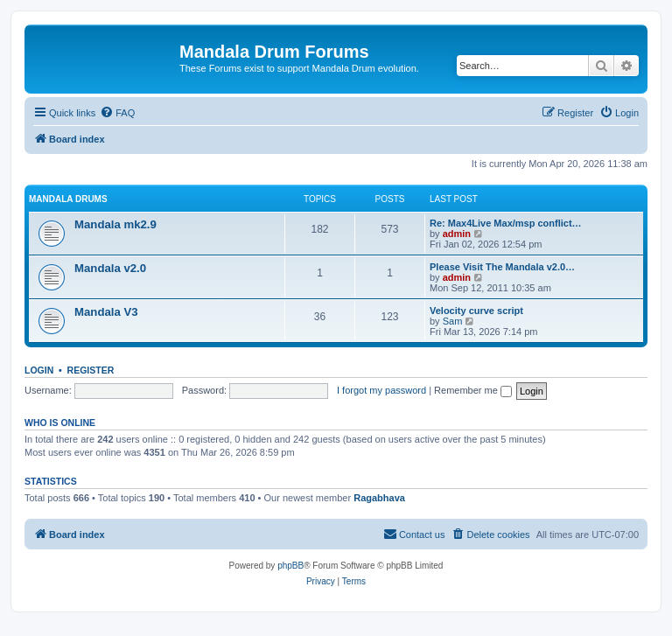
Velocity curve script (476, 311)
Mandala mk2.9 (115, 224)
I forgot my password (381, 390)
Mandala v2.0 (110, 268)
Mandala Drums (68, 199)
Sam (453, 321)
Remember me (473, 390)
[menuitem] (117, 113)
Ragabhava (379, 498)
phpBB (290, 566)
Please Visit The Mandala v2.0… (502, 267)
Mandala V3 (106, 312)
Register (91, 370)
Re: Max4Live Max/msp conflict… (506, 223)
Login (39, 370)
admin (457, 234)
